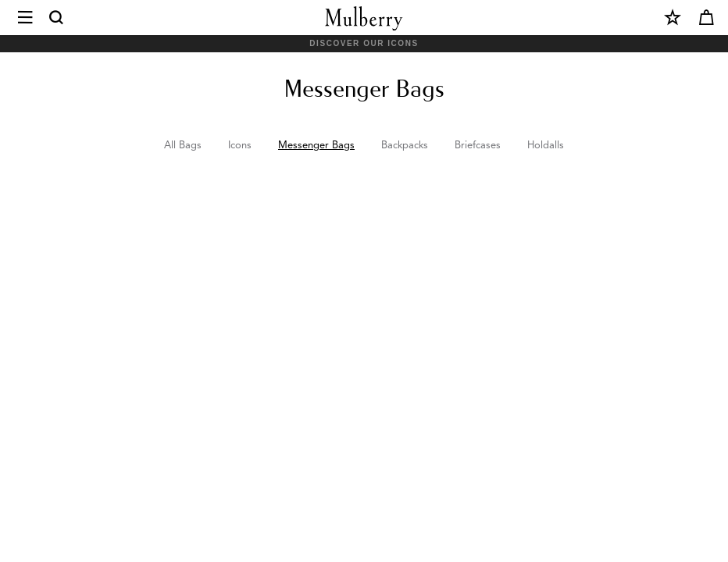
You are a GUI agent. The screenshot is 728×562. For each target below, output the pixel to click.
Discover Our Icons (364, 43)
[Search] (57, 18)
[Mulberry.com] (364, 18)
